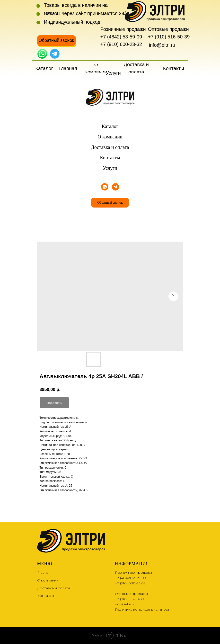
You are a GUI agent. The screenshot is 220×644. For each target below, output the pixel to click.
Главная (44, 572)
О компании (110, 137)
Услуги (110, 168)
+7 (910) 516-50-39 (169, 37)
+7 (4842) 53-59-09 (121, 37)
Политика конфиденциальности (143, 609)
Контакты (110, 158)
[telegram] (115, 187)
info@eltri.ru (162, 45)
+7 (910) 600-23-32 (121, 44)
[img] (42, 54)
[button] (56, 41)
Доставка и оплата (110, 147)
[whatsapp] (105, 187)
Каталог (110, 126)
